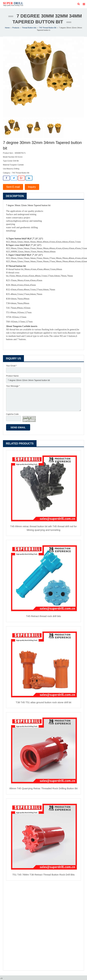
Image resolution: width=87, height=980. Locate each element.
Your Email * (11, 366)
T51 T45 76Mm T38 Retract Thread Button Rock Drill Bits (43, 875)
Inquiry (32, 187)
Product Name (12, 376)
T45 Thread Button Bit (48, 28)
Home (7, 28)
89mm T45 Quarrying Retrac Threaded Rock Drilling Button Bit (43, 788)
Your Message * (13, 386)
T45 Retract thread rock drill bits (43, 616)
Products (16, 28)
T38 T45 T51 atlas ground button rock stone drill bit (43, 702)
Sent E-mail (13, 187)
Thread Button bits (29, 28)
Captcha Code (12, 414)
